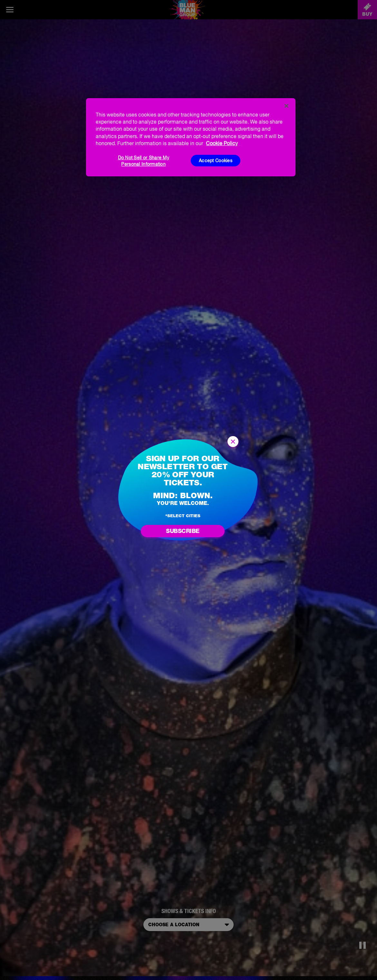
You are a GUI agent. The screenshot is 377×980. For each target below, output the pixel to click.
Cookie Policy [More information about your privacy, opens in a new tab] (222, 143)
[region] (191, 137)
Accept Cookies (216, 161)
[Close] (286, 106)
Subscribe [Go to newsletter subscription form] (183, 531)
